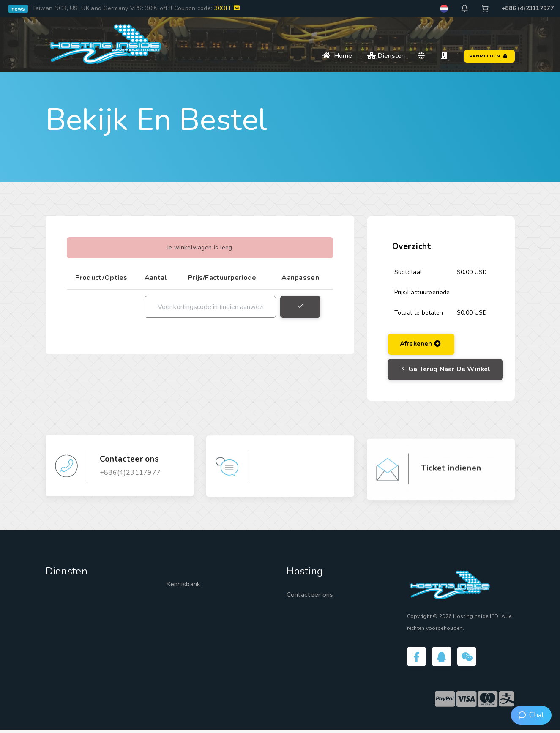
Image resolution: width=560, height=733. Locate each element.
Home (337, 56)
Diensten (386, 56)
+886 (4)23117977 (527, 8)
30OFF (227, 8)
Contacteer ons (313, 596)
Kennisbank (186, 586)
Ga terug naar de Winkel (448, 371)
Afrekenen (422, 345)
